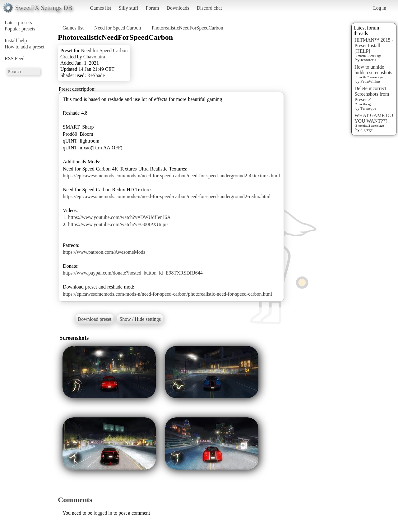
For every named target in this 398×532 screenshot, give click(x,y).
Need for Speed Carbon (118, 28)
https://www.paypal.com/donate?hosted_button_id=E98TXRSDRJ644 (133, 273)
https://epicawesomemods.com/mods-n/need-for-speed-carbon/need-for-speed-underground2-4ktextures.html (171, 176)
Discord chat (209, 8)
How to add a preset (25, 47)
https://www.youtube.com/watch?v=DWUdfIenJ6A (119, 217)
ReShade (96, 75)
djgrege (366, 130)
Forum (153, 8)
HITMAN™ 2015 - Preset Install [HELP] (374, 45)
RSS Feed (15, 59)
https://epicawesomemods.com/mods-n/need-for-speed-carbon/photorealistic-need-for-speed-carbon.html (167, 294)
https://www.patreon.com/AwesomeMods (104, 252)
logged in (103, 513)
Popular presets (20, 29)
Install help (16, 41)
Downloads (178, 8)
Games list (101, 8)
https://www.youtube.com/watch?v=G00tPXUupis (118, 224)
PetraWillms (370, 81)
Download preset (95, 319)
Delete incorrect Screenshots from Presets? (372, 94)
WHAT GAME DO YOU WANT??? (374, 118)
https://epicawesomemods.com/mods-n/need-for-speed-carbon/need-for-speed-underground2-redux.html (167, 196)
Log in (380, 8)
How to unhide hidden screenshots (373, 70)
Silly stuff (129, 8)
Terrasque (368, 108)
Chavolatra (94, 57)
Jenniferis (368, 60)
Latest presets (18, 23)
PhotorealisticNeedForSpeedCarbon (187, 28)
